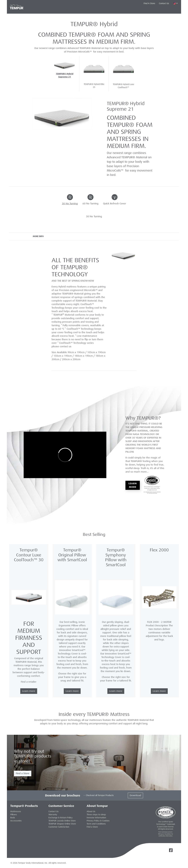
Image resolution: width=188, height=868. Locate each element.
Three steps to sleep (96, 815)
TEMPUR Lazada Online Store (62, 821)
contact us (66, 346)
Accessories (82, 10)
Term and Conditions (96, 824)
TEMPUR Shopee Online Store (62, 824)
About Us (91, 811)
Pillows (64, 10)
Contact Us (164, 3)
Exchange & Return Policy (61, 818)
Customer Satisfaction (59, 827)
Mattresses (46, 10)
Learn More (133, 485)
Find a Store (23, 773)
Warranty (53, 815)
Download (135, 795)
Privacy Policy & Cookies (98, 821)
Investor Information (96, 818)
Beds (13, 818)
